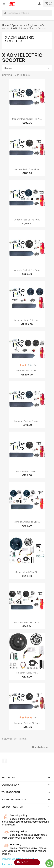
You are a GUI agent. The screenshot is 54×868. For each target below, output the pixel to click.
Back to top (41, 747)
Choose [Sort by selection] (27, 68)
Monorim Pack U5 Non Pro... (27, 169)
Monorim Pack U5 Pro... (27, 371)
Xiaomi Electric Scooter (20, 39)
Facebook (5, 761)
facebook (7, 864)
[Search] (27, 13)
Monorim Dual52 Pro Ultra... (27, 522)
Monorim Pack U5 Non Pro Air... (27, 119)
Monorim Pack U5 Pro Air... (27, 320)
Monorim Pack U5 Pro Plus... (27, 220)
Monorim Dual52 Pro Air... (27, 572)
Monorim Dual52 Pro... (27, 673)
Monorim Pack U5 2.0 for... (27, 723)
